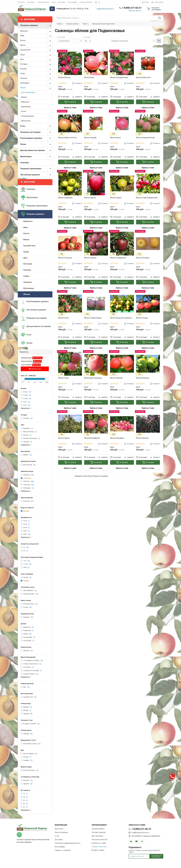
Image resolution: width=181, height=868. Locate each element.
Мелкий (26, 710)
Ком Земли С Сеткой (31, 744)
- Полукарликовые (27, 116)
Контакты (21, 2)
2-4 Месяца (37, 358)
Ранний (26, 577)
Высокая (37, 361)
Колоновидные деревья (36, 138)
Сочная (26, 607)
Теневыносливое (30, 594)
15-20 (25, 521)
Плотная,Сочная (29, 604)
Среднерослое (29, 697)
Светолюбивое (29, 591)
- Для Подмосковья (28, 92)
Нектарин (36, 64)
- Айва (24, 227)
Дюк (36, 59)
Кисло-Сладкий (29, 754)
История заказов (99, 832)
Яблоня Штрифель (117, 438)
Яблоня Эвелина (142, 438)
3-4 (25, 547)
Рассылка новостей (100, 840)
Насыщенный (28, 637)
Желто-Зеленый (29, 432)
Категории (28, 182)
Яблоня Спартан (90, 258)
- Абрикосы (27, 221)
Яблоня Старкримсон (118, 258)
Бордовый (27, 428)
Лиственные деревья (36, 175)
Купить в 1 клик (70, 108)
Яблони (36, 88)
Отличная (27, 501)
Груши (36, 55)
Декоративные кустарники (36, 150)
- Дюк (24, 258)
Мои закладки (97, 836)
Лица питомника (43, 2)
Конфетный (27, 631)
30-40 (25, 528)
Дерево (26, 455)
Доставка (62, 2)
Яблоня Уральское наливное (121, 318)
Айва (36, 36)
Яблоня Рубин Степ (143, 78)
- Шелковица (27, 288)
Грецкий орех (36, 50)
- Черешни (26, 282)
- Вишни (25, 239)
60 (24, 807)
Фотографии (72, 2)
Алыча (36, 40)
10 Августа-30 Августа (31, 664)
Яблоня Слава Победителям (147, 198)
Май (25, 687)
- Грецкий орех (28, 246)
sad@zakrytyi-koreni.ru (105, 9)
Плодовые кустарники (36, 132)
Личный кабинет (98, 829)
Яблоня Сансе (115, 138)
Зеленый (27, 442)
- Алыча (25, 233)
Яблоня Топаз (63, 318)
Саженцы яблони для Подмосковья (103, 24)
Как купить (31, 2)
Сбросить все (35, 369)
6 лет (26, 405)
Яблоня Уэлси (63, 378)
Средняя (27, 784)
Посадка (27, 418)
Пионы (36, 144)
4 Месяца (27, 485)
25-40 (25, 524)
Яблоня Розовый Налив (119, 78)
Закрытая (27, 617)
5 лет (26, 402)
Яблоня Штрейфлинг (92, 438)
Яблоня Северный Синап (145, 138)
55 (24, 804)
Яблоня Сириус (116, 198)
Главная (59, 24)
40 (24, 797)
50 (24, 800)
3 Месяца (27, 481)
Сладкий (27, 760)
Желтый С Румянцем (30, 438)
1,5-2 (26, 561)
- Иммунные (25, 102)
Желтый (26, 435)
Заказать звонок (135, 11)
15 (24, 794)
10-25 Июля (27, 667)
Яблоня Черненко (143, 378)
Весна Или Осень (30, 770)
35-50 (25, 531)
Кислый (26, 757)
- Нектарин (26, 264)
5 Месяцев (27, 488)
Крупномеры (36, 157)
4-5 (25, 551)
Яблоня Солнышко (65, 258)
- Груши (25, 252)
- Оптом (23, 111)
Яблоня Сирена (90, 198)
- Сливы (25, 276)
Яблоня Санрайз (90, 138)
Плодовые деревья (36, 25)
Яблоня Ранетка (64, 78)
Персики (36, 69)
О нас (54, 2)
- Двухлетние (25, 121)
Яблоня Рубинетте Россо (68, 138)
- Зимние (24, 97)
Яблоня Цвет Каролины (93, 378)
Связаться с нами (99, 843)
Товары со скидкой (63, 850)
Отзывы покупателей (99, 847)
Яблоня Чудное (64, 438)
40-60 (26, 534)
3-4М (25, 568)
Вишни (36, 45)
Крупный (26, 707)
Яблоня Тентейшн (143, 258)
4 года (26, 399)
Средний (36, 365)
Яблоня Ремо (89, 78)
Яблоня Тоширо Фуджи (93, 318)
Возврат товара (98, 850)
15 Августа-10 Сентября (31, 671)
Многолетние (28, 465)
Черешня (36, 78)
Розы (36, 126)
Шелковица (36, 83)
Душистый (27, 627)
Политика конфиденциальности (68, 843)
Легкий (26, 634)
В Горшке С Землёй (30, 724)
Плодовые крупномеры (36, 169)
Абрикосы (36, 31)
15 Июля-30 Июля (30, 674)
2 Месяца (27, 475)
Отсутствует (28, 641)
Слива (36, 73)
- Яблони (25, 294)
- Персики (26, 270)
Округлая (27, 651)
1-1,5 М (26, 564)
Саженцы (25, 163)
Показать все (26, 408)
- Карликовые (25, 107)
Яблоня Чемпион (116, 378)
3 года (26, 395)
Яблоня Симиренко (65, 198)
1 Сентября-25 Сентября (32, 661)
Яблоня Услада (142, 318)
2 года (26, 392)
